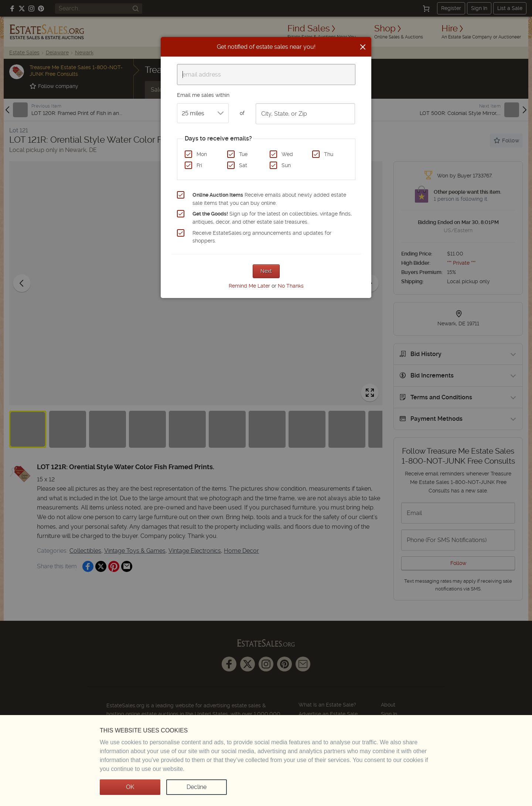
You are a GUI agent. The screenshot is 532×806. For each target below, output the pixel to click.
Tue (243, 154)
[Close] (363, 47)
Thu (329, 154)
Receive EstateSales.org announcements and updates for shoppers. (262, 237)
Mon (202, 154)
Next (266, 271)
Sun (286, 165)
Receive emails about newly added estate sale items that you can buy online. (269, 199)
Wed (287, 154)
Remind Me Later (249, 286)
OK (130, 787)
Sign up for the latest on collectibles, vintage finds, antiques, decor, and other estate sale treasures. (272, 218)
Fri (199, 165)
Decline (197, 787)
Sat (243, 165)
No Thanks (291, 286)
